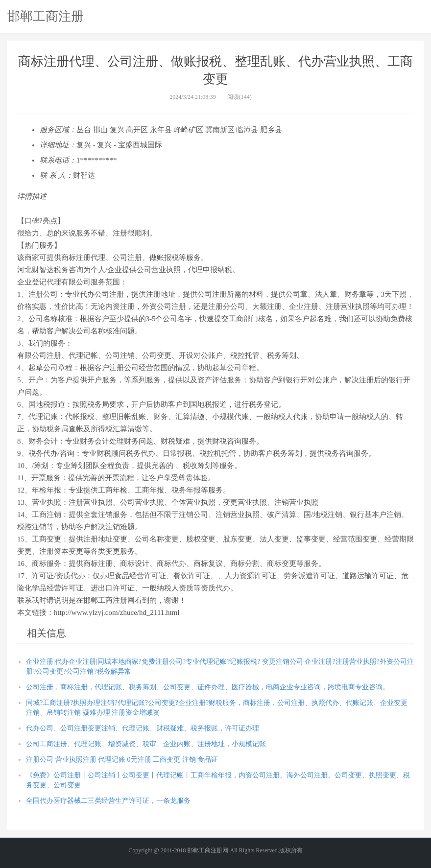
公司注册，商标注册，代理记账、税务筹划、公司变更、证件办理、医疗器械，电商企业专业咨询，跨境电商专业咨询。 (208, 687)
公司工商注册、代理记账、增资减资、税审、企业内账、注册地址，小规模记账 (146, 744)
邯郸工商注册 (46, 16)
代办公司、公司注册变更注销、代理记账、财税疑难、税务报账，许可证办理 (143, 728)
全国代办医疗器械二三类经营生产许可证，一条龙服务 (108, 801)
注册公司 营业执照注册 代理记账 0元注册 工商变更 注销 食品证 (122, 760)
